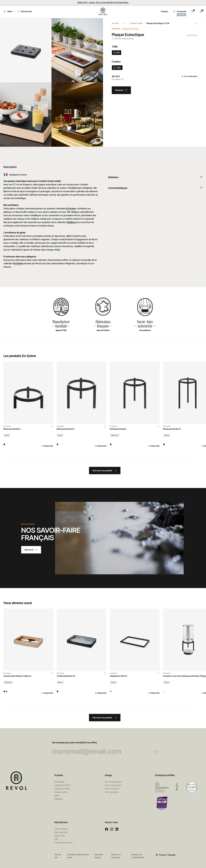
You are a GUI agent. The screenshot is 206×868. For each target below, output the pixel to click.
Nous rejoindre (61, 832)
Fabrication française (64, 842)
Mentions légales (99, 856)
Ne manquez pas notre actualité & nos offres (103, 748)
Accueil (115, 23)
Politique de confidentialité (138, 856)
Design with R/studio (133, 29)
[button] (180, 11)
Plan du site (58, 856)
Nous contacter (61, 829)
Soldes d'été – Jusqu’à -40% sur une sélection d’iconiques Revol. (103, 2)
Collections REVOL (63, 785)
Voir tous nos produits (105, 471)
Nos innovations (112, 789)
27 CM (117, 53)
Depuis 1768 (60, 836)
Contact (165, 11)
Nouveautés (60, 782)
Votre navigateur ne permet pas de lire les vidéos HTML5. (119, 538)
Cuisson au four (61, 792)
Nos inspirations (112, 792)
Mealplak (58, 799)
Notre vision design (113, 785)
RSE (56, 839)
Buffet (57, 795)
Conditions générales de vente (78, 856)
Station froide (136, 23)
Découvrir (31, 550)
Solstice (71, 222)
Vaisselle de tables (62, 789)
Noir (117, 68)
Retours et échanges (116, 856)
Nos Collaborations (113, 782)
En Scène (116, 29)
